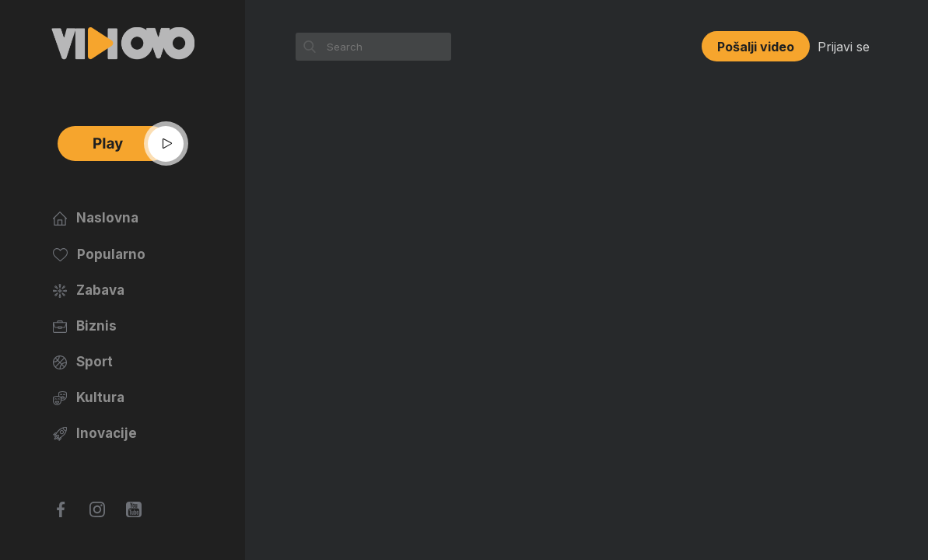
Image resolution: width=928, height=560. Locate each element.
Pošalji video (756, 47)
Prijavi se (844, 47)
